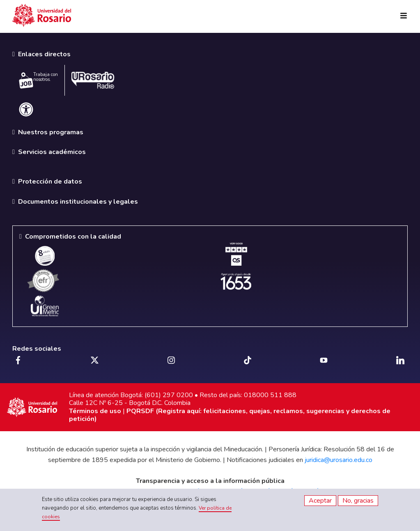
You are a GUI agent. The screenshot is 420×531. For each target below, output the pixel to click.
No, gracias (358, 501)
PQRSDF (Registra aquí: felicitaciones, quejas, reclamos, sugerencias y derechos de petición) (230, 415)
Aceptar (320, 501)
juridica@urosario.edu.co (339, 460)
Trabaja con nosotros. (38, 80)
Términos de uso (95, 411)
